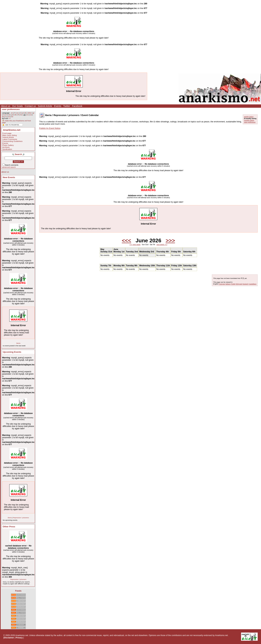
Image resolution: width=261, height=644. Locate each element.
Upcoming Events (12, 352)
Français (222, 284)
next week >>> (162, 245)
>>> (170, 241)
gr (34, 113)
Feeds (18, 591)
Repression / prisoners (21, 518)
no (4, 115)
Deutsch (245, 284)
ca (31, 115)
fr (15, 113)
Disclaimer (9, 638)
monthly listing (249, 120)
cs (28, 115)
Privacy (19, 638)
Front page (7, 133)
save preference (250, 122)
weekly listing (249, 117)
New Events (9, 177)
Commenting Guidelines (12, 141)
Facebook (77, 106)
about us (5, 172)
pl (12, 115)
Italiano (228, 284)
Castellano (253, 284)
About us (6, 106)
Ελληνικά (239, 284)
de (15, 115)
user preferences (11, 109)
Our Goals (17, 106)
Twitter (67, 106)
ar (10, 115)
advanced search (9, 167)
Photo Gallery (8, 145)
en (12, 113)
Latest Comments (10, 139)
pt (23, 113)
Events (58, 106)
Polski (233, 284)
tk (26, 113)
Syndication (7, 149)
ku (21, 115)
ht (19, 115)
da (3, 117)
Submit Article (45, 106)
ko (12, 117)
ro (6, 117)
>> (10, 118)
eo (9, 117)
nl (7, 115)
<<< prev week (135, 245)
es (18, 113)
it (20, 113)
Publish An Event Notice (50, 128)
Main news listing (10, 135)
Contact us (30, 106)
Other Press (9, 527)
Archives (6, 147)
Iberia (18, 343)
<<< (126, 241)
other (29, 113)
